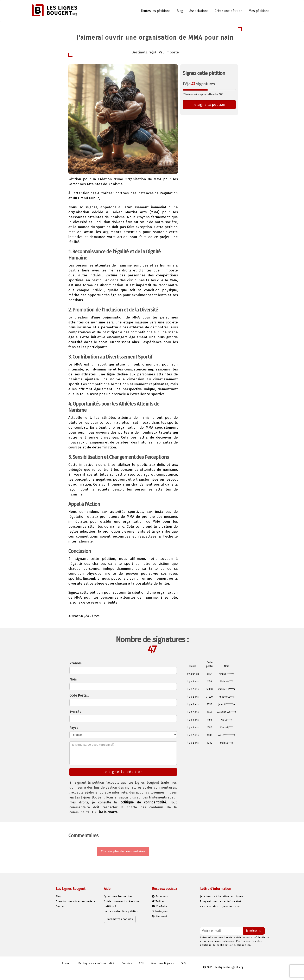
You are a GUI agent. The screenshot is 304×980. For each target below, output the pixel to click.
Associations (199, 11)
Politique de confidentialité (97, 963)
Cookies (127, 963)
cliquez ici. (244, 945)
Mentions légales (163, 963)
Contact (61, 906)
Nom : (74, 679)
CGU (142, 963)
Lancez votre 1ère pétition (121, 911)
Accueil (67, 963)
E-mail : (75, 712)
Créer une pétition (229, 11)
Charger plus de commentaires (123, 851)
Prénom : (76, 663)
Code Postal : (79, 695)
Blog (180, 11)
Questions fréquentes (118, 896)
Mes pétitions (259, 11)
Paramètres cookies (120, 919)
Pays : (74, 728)
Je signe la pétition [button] (209, 105)
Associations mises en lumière (76, 901)
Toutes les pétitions (156, 11)
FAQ (183, 963)
